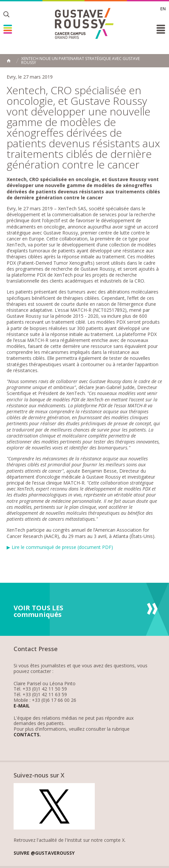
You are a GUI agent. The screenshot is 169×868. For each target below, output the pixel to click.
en (163, 9)
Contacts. (27, 735)
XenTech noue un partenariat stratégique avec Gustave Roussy (81, 61)
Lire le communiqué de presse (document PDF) (62, 547)
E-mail (22, 706)
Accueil (9, 61)
